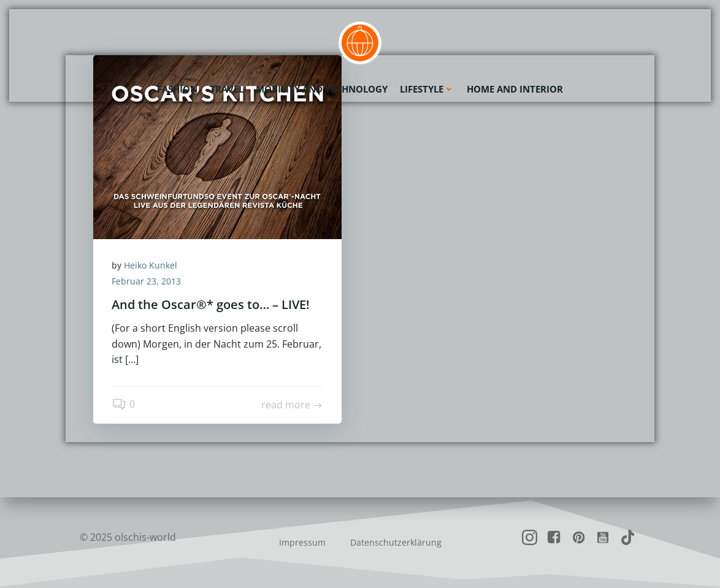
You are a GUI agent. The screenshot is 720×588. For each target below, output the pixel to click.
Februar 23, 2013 (146, 281)
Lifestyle (427, 89)
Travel (227, 89)
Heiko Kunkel (151, 265)
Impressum (302, 542)
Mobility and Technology (322, 89)
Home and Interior (515, 89)
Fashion (177, 89)
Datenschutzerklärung (396, 542)
